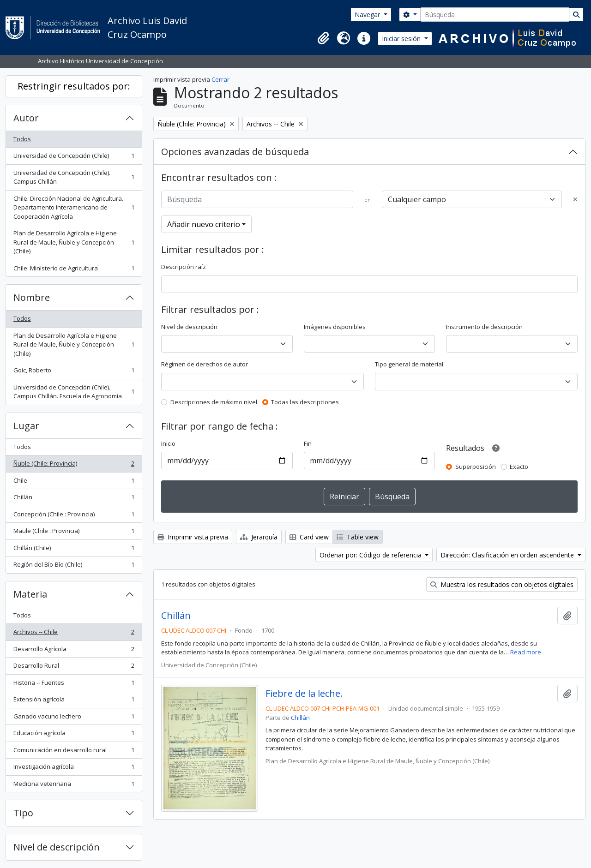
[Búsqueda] (495, 15)
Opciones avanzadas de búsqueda (235, 152)
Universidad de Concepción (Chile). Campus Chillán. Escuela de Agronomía (74, 392)
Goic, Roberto (74, 372)
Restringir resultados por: (74, 86)
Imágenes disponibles (335, 327)
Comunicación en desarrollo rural (74, 752)
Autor (26, 118)
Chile (74, 482)
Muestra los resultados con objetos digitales (502, 584)
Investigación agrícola (74, 769)
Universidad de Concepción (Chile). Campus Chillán (74, 177)
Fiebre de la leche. (304, 694)
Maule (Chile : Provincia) (74, 533)
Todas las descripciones (305, 402)
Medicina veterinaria (74, 786)
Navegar (368, 15)
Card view (309, 537)
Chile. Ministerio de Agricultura (74, 270)
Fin (308, 443)
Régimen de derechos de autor (205, 364)
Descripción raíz (184, 267)
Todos (22, 139)
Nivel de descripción (57, 847)
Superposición (476, 467)
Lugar (26, 426)
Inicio (168, 443)
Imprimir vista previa (193, 537)
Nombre (32, 297)
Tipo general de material (409, 364)
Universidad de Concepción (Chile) (74, 158)
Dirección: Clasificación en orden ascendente (508, 555)
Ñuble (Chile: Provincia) (74, 465)
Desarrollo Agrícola (74, 651)
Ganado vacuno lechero (74, 718)
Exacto (519, 467)
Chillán (74, 499)
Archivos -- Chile (74, 634)
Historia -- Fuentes (74, 685)
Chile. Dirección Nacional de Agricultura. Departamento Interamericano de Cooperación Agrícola (74, 207)
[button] (323, 38)
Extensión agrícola (74, 701)
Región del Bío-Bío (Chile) (74, 566)
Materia (30, 594)
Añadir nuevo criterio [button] (204, 224)
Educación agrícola (74, 735)
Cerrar (220, 79)
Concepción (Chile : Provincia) (74, 516)
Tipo (23, 813)
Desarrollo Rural (74, 667)
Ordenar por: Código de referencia (371, 555)
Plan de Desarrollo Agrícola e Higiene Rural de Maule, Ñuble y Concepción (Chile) (74, 242)
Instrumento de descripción (484, 327)
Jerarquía (259, 537)
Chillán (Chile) (74, 550)
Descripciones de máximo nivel (214, 402)
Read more (526, 652)
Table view (358, 537)
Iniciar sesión (402, 39)
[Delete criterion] (575, 200)
